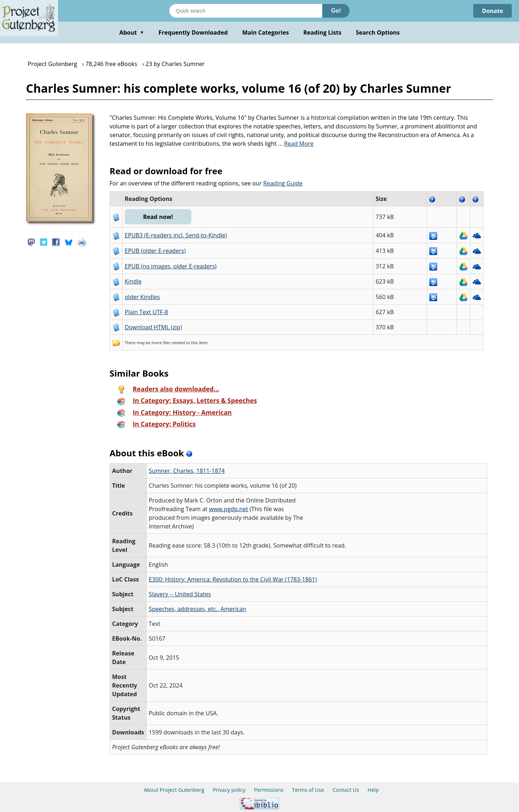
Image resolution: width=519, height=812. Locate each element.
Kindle (133, 281)
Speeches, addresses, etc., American (198, 609)
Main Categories (266, 32)
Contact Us (346, 790)
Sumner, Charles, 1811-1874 (187, 471)
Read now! (158, 217)
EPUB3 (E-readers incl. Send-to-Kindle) (176, 235)
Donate (493, 11)
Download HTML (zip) (153, 327)
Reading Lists (323, 32)
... (296, 144)
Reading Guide (283, 183)
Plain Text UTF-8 (146, 312)
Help (373, 790)
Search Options (378, 32)
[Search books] (246, 11)
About (132, 32)
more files (161, 343)
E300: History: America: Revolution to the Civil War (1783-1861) (233, 579)
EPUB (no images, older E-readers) (171, 266)
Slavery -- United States (180, 594)
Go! (336, 11)
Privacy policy (229, 790)
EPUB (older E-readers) (155, 251)
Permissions (269, 790)
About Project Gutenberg (174, 790)
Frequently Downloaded (193, 32)
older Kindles (142, 297)
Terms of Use (308, 790)
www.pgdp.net (229, 509)
